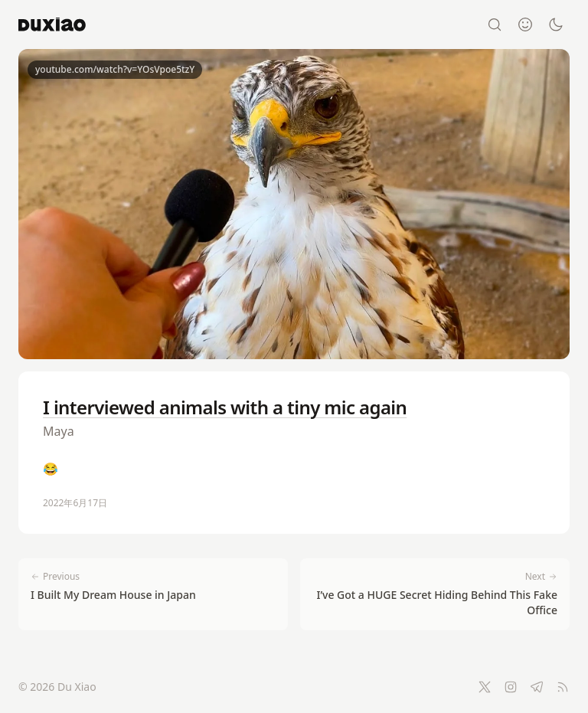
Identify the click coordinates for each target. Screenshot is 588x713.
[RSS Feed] (563, 687)
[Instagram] (511, 687)
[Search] (495, 25)
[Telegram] (537, 687)
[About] (525, 25)
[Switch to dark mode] (556, 25)
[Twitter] (485, 687)
